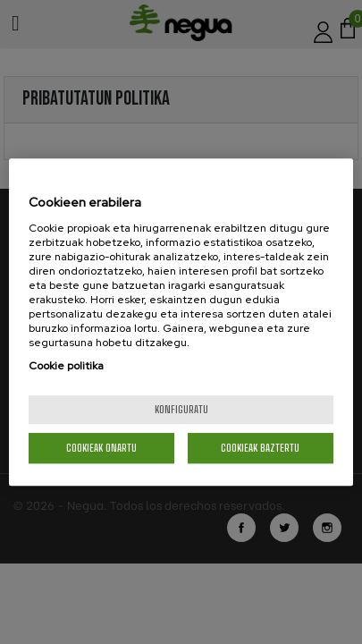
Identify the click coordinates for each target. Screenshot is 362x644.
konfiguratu (181, 409)
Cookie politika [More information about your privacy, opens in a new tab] (66, 366)
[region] (181, 322)
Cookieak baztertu (260, 448)
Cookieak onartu (101, 448)
